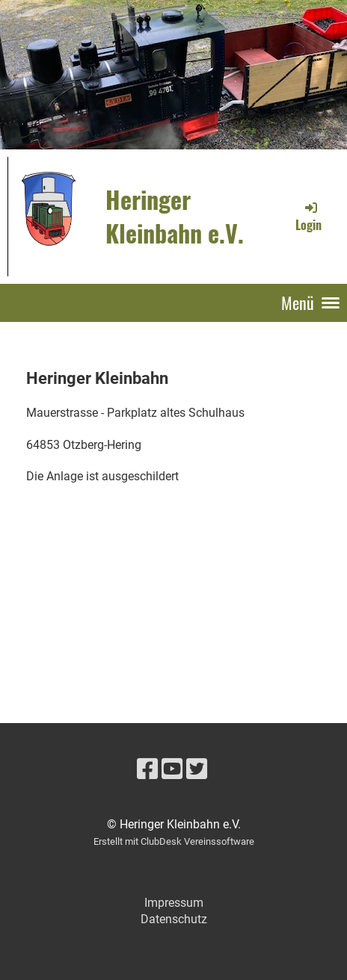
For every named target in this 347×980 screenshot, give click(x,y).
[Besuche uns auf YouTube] (172, 769)
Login (308, 217)
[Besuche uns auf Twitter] (197, 769)
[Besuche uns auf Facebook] (147, 769)
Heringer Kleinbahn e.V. (175, 216)
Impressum (174, 903)
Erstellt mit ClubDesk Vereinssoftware (174, 841)
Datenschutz (174, 919)
